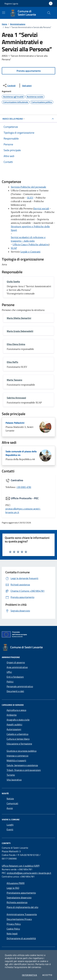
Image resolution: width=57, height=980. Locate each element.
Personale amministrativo (20, 686)
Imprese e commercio (17, 756)
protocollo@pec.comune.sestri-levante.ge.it (29, 873)
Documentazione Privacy (19, 919)
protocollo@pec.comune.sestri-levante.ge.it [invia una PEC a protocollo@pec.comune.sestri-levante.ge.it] (23, 510)
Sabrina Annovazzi (16, 398)
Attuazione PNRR (16, 883)
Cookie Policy (13, 929)
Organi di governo (16, 662)
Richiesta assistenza (17, 902)
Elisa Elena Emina (16, 344)
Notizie (10, 799)
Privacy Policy (14, 924)
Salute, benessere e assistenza (22, 765)
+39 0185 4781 (24, 487)
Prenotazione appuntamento (21, 893)
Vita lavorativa (14, 780)
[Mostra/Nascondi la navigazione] (4, 13)
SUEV (30, 198)
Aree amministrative (17, 667)
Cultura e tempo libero (18, 739)
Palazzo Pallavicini (15, 423)
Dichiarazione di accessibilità (21, 938)
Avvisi (10, 808)
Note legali (12, 934)
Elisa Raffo (12, 362)
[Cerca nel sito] (49, 13)
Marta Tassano (15, 380)
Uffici (9, 672)
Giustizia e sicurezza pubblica (22, 751)
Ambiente (12, 715)
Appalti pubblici (14, 724)
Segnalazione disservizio (19, 898)
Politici (10, 682)
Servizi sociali (41, 208)
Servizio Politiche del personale (29, 187)
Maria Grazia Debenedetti (20, 331)
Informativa (29, 975)
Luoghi (10, 825)
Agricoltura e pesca (16, 710)
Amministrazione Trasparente (22, 914)
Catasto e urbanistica (17, 734)
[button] (29, 71)
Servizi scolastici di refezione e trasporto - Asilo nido (28, 239)
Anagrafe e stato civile (18, 720)
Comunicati (12, 803)
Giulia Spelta (13, 281)
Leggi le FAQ (13, 888)
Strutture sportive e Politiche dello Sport (30, 228)
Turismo (11, 775)
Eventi (10, 829)
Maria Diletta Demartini (19, 318)
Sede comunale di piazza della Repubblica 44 (21, 453)
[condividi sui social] (9, 85)
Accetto (47, 975)
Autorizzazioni (14, 729)
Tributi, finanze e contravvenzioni (24, 770)
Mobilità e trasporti (16, 760)
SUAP (14, 248)
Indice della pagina (14, 119)
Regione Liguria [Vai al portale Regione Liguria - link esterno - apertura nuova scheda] (11, 4)
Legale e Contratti (30, 252)
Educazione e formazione (19, 744)
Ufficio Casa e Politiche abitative (31, 244)
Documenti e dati (15, 691)
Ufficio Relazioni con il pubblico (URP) (21, 866)
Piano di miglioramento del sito (22, 907)
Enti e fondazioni (15, 677)
